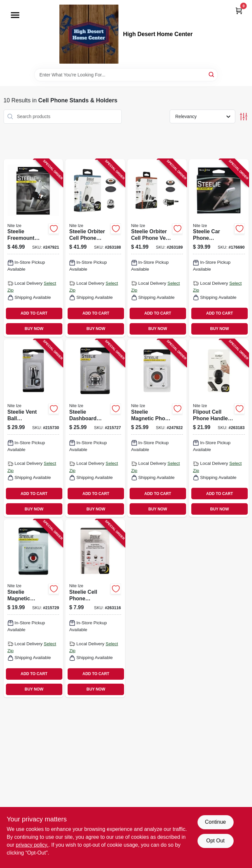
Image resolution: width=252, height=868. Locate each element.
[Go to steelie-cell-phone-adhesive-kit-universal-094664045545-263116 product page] (95, 608)
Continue (215, 822)
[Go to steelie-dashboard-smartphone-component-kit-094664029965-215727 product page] (95, 428)
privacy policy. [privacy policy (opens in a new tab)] (32, 845)
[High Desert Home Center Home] (89, 34)
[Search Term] (126, 75)
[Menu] (15, 15)
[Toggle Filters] (244, 117)
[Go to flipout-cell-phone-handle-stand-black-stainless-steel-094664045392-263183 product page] (219, 428)
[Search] (212, 74)
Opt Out (215, 841)
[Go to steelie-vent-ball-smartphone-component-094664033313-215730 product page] (33, 428)
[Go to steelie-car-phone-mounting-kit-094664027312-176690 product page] (219, 248)
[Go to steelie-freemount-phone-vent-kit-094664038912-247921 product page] (33, 248)
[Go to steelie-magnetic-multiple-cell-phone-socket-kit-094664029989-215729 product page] (33, 608)
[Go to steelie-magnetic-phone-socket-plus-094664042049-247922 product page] (157, 428)
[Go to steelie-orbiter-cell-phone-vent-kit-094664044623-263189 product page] (157, 248)
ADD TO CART (34, 313)
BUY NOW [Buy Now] (34, 329)
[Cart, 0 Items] (239, 11)
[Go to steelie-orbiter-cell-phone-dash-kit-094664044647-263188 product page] (95, 248)
